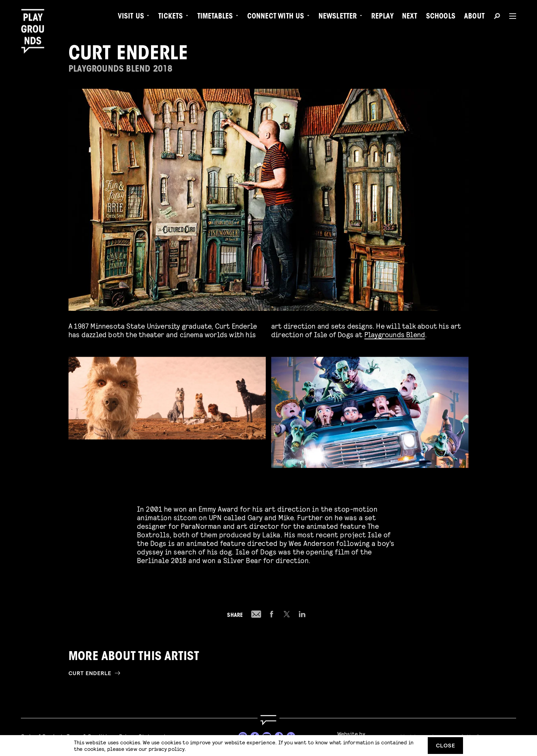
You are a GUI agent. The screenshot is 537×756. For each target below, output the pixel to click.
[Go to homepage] (268, 720)
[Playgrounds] (35, 20)
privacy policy (167, 749)
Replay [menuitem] (382, 17)
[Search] (497, 17)
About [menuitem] (474, 17)
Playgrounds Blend (395, 334)
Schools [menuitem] (441, 17)
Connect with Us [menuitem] (276, 17)
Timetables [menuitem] (215, 17)
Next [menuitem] (410, 17)
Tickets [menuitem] (171, 17)
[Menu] (510, 16)
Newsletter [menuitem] (338, 17)
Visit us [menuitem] (131, 17)
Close (446, 745)
